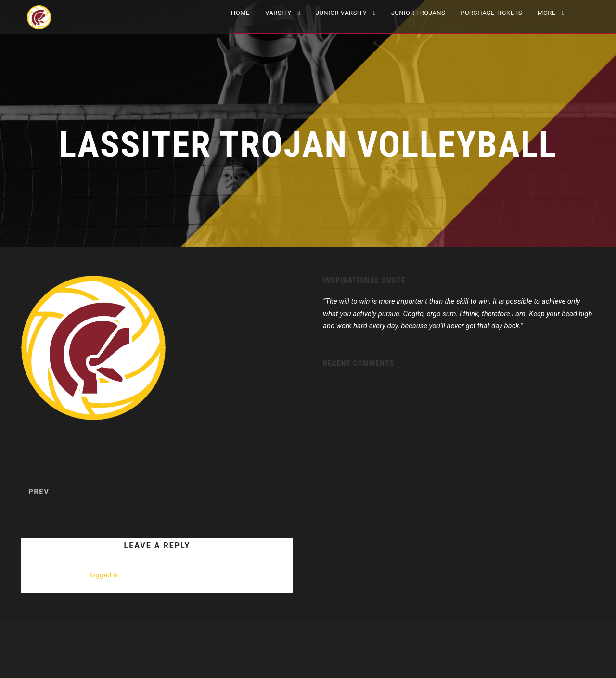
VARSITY (278, 13)
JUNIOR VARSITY (341, 13)
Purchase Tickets (491, 13)
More (547, 13)
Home (240, 13)
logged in (104, 575)
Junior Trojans (418, 13)
